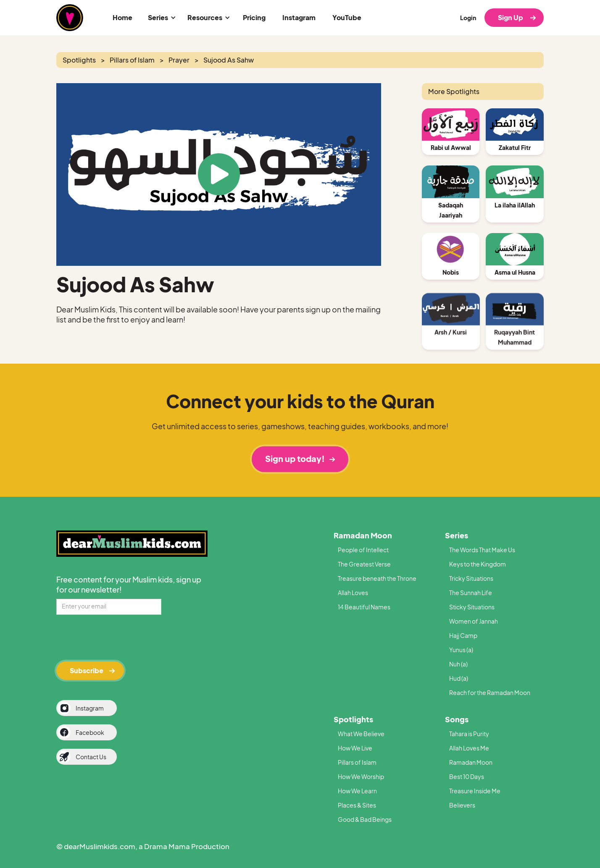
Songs (457, 719)
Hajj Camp (463, 635)
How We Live (355, 748)
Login (468, 18)
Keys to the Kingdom (478, 564)
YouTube (347, 17)
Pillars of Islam (357, 762)
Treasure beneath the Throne (377, 578)
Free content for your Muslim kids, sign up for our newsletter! (129, 584)
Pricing (254, 17)
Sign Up (511, 17)
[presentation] (120, 637)
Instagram (299, 17)
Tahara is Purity (469, 734)
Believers (462, 805)
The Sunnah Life (471, 593)
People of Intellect (363, 550)
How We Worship (361, 776)
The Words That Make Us (482, 550)
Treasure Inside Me (475, 791)
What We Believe (361, 734)
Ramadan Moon (363, 535)
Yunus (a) (461, 650)
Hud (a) (459, 678)
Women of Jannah (474, 621)
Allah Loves (353, 593)
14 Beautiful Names (364, 607)
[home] (70, 18)
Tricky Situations (471, 578)
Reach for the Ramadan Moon (490, 692)
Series (457, 535)
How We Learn (357, 791)
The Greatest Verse (364, 564)
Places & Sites (357, 805)
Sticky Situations (472, 607)
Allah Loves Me (469, 748)
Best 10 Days (467, 776)
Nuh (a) (458, 664)
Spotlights (353, 719)
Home (122, 17)
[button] (161, 18)
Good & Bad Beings (365, 819)
